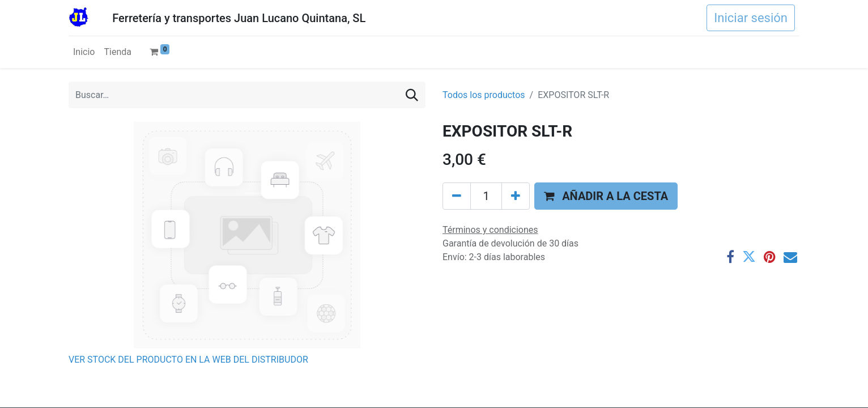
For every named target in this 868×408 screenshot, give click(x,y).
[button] (606, 196)
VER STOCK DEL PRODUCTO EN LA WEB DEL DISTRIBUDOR (188, 360)
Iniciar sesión (751, 18)
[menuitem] (84, 52)
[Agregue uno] (516, 196)
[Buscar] (412, 95)
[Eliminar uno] (457, 196)
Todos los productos (484, 95)
